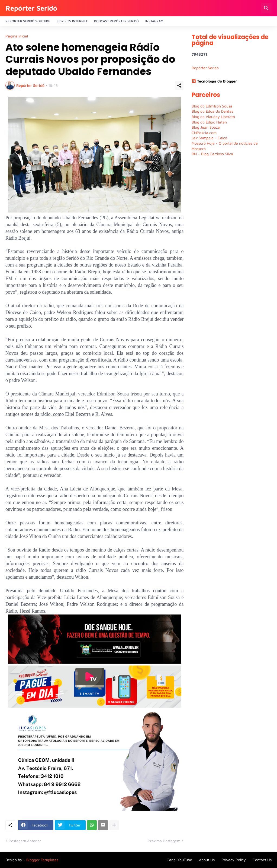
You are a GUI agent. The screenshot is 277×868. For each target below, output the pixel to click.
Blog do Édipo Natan (209, 122)
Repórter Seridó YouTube (28, 21)
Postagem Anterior (25, 841)
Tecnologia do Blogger (214, 81)
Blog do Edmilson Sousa (212, 106)
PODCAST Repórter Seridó (116, 21)
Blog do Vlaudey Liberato (213, 117)
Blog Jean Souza (206, 127)
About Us (207, 860)
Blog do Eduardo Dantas (212, 111)
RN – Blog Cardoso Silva (212, 154)
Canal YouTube (179, 860)
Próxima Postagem (164, 841)
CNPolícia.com (204, 133)
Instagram (154, 21)
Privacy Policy (234, 860)
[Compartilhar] (179, 85)
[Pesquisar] (266, 8)
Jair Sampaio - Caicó (209, 138)
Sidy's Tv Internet (72, 21)
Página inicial (17, 36)
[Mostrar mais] (114, 825)
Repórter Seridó (31, 8)
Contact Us (262, 860)
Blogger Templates (42, 860)
